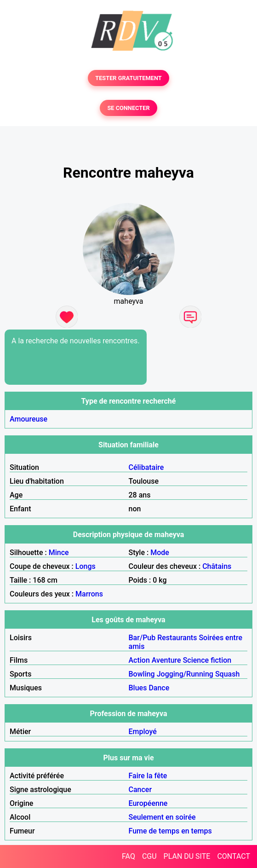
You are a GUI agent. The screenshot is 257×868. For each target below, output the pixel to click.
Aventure (166, 660)
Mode (160, 553)
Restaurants (177, 638)
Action (139, 660)
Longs (86, 566)
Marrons (89, 594)
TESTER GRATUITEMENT (128, 78)
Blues (138, 688)
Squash (227, 674)
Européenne (148, 803)
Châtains (217, 566)
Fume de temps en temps (170, 831)
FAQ (128, 856)
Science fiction (207, 660)
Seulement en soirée (162, 817)
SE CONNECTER (128, 108)
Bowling (142, 674)
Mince (59, 553)
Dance (159, 688)
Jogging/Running (185, 674)
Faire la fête (148, 776)
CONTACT (234, 856)
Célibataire (146, 467)
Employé (143, 732)
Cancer (140, 790)
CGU (149, 856)
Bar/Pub (142, 638)
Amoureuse (29, 419)
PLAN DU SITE (187, 856)
